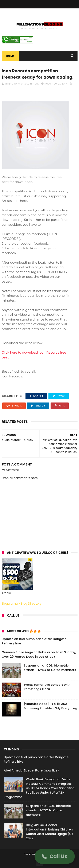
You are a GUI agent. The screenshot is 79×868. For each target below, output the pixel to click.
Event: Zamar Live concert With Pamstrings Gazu (47, 687)
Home (10, 56)
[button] (55, 856)
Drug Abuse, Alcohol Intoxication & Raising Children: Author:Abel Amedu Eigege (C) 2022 (50, 832)
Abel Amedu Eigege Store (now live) (31, 770)
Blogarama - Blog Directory (22, 604)
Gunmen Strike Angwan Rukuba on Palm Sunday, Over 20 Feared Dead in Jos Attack (39, 654)
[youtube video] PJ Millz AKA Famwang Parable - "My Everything (50, 706)
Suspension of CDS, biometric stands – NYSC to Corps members (50, 668)
